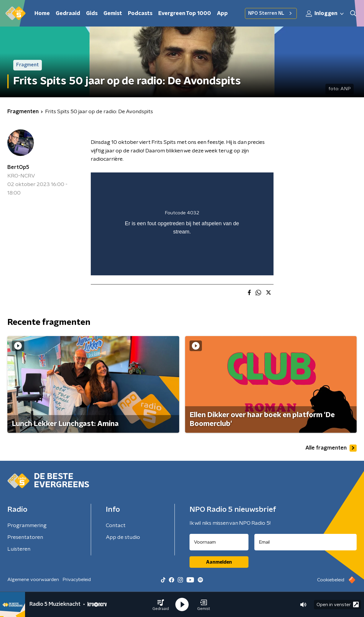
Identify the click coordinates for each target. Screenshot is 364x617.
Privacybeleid (77, 580)
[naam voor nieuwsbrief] (219, 542)
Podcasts (140, 14)
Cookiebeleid (331, 580)
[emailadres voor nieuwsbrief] (305, 542)
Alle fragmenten (331, 448)
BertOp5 (18, 167)
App (222, 14)
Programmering (27, 526)
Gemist (113, 14)
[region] (182, 224)
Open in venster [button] (338, 604)
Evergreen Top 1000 (185, 14)
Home (42, 14)
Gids (92, 14)
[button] (161, 605)
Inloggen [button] (325, 14)
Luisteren (19, 549)
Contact (116, 526)
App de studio (123, 537)
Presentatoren (25, 537)
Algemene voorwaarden (33, 580)
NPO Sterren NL (271, 13)
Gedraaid (68, 14)
